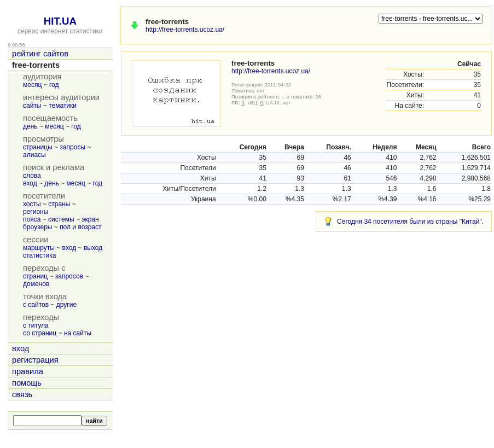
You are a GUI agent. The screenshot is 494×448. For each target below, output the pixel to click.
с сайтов (36, 305)
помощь (27, 383)
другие (66, 305)
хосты (32, 204)
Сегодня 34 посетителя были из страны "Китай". (410, 222)
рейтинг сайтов (40, 54)
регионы (36, 212)
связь (22, 394)
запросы (72, 147)
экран (90, 219)
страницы (38, 147)
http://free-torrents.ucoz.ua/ (185, 30)
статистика (39, 255)
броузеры (37, 227)
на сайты (78, 333)
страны (59, 204)
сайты (32, 106)
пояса (32, 219)
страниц (35, 276)
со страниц (40, 333)
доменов (36, 284)
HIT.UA (60, 21)
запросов (69, 276)
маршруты (39, 248)
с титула (36, 325)
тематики (63, 106)
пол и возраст (80, 227)
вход (30, 183)
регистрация (35, 360)
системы (61, 219)
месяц (32, 85)
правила (28, 371)
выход (93, 248)
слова (32, 176)
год (54, 85)
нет (261, 91)
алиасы (34, 155)
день (30, 126)
